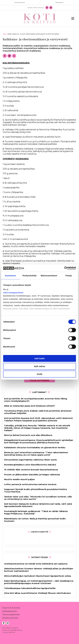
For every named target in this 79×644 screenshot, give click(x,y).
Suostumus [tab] (11, 276)
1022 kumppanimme (13, 292)
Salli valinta (39, 366)
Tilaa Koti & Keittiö (11, 608)
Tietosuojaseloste (11, 615)
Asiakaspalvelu (10, 612)
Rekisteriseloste (10, 618)
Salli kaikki (39, 358)
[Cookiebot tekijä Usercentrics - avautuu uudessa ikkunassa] (64, 268)
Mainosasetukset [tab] (49, 276)
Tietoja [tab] (69, 276)
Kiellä (39, 374)
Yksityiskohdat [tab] (29, 276)
